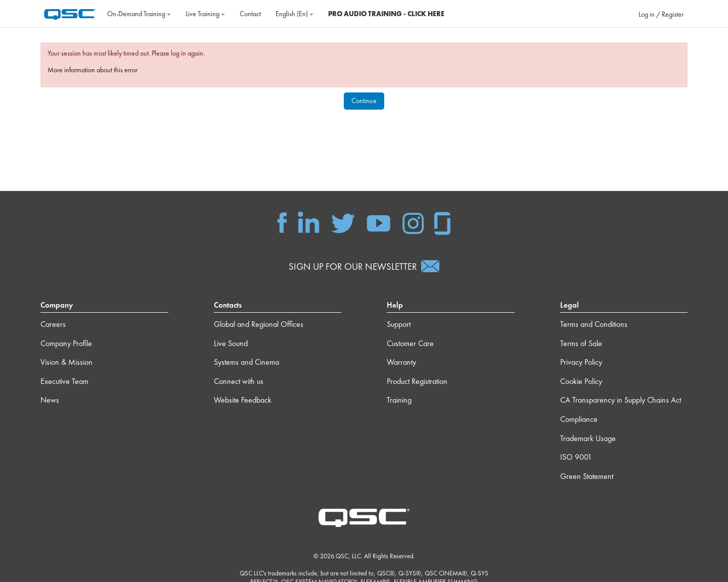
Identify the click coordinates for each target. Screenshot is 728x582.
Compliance (579, 419)
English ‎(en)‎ (294, 14)
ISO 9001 (576, 457)
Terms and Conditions (594, 324)
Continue (364, 101)
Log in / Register (661, 14)
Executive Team (64, 381)
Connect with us (239, 381)
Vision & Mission (66, 362)
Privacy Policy (581, 362)
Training (399, 400)
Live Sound (231, 343)
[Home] (70, 13)
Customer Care (410, 343)
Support (399, 324)
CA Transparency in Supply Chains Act (621, 400)
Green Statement (587, 476)
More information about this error (93, 70)
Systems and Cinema (246, 362)
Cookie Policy (581, 381)
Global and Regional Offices (259, 324)
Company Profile (66, 343)
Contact (250, 14)
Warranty (401, 362)
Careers (53, 324)
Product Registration (417, 381)
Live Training (205, 14)
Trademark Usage (588, 438)
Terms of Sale (581, 343)
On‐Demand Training (139, 14)
